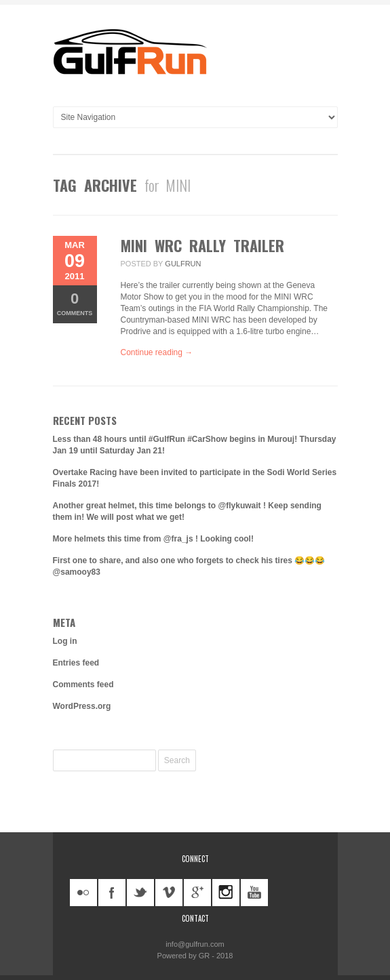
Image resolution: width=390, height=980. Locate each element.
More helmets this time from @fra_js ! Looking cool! (153, 539)
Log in (65, 641)
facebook (112, 893)
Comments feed (83, 685)
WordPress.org (82, 706)
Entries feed (76, 663)
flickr (83, 893)
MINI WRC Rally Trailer (202, 245)
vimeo (169, 893)
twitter (140, 893)
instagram (226, 893)
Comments (75, 303)
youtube (254, 893)
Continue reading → (157, 352)
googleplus (197, 893)
